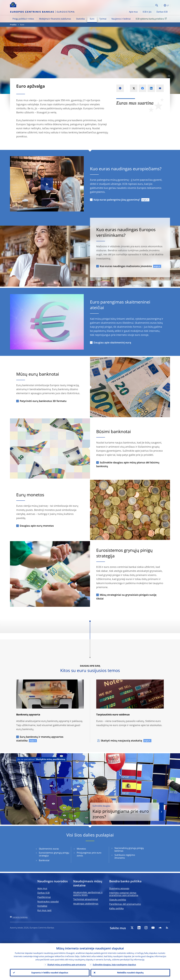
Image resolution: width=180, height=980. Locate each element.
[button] (161, 5)
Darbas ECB (162, 12)
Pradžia (13, 25)
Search (157, 5)
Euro (92, 19)
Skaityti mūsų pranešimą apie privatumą (67, 965)
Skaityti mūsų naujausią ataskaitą (121, 741)
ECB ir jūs (147, 12)
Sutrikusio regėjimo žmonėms (125, 856)
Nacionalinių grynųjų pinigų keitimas (129, 850)
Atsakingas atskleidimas (86, 904)
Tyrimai (103, 19)
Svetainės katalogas (20, 917)
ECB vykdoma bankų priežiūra (152, 19)
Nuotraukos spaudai (48, 901)
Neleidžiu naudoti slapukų (130, 973)
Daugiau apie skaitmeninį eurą (112, 343)
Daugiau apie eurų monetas (37, 526)
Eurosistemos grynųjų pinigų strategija (54, 854)
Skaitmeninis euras (49, 849)
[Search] (142, 5)
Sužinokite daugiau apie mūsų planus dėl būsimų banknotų (128, 464)
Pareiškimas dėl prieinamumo (125, 904)
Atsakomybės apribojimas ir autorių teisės (88, 894)
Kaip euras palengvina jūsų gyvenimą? (117, 200)
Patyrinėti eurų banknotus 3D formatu (43, 401)
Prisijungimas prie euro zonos (89, 854)
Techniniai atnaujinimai (86, 899)
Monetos (81, 849)
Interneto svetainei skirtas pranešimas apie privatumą (124, 894)
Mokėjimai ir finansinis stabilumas (55, 19)
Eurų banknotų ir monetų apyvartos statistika (40, 739)
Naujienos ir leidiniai (121, 19)
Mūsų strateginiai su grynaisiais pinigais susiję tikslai (126, 597)
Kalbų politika (116, 908)
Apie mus (133, 12)
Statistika (80, 19)
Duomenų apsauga (119, 888)
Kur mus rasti (44, 910)
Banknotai (44, 860)
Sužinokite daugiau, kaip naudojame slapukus (114, 965)
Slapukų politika (118, 900)
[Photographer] (169, 76)
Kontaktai (42, 906)
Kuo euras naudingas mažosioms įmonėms (126, 266)
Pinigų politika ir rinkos (23, 19)
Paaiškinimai (44, 897)
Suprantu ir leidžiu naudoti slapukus (50, 973)
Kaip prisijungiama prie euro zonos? (124, 812)
